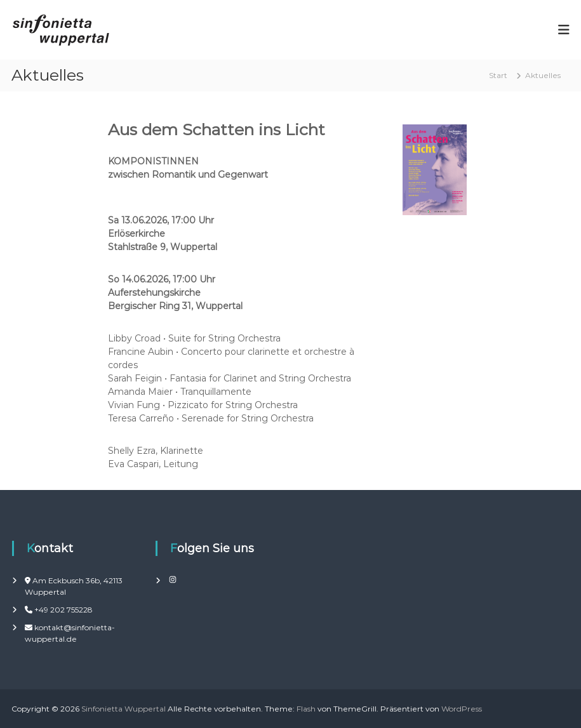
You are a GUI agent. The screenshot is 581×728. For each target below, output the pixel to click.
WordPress (462, 709)
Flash (306, 709)
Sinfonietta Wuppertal (124, 709)
